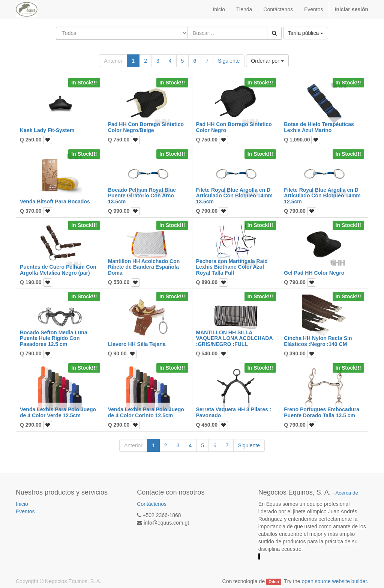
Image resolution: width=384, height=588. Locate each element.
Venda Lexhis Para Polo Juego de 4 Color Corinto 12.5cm (146, 412)
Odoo (274, 582)
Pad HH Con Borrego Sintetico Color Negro (234, 127)
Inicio (22, 504)
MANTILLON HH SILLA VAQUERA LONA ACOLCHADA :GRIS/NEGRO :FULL (235, 338)
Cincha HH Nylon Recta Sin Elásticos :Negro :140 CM (318, 341)
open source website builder (334, 581)
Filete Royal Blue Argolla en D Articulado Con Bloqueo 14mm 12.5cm (322, 196)
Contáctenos (152, 504)
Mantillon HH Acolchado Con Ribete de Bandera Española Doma (144, 267)
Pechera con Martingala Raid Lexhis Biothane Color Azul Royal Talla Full (232, 267)
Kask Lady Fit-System (47, 130)
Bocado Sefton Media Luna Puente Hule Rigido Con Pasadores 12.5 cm (54, 338)
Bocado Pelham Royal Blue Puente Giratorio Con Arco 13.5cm (142, 196)
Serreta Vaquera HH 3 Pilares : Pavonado (234, 412)
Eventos (25, 511)
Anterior (113, 61)
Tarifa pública (306, 33)
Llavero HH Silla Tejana (137, 344)
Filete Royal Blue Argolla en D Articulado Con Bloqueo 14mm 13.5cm (235, 196)
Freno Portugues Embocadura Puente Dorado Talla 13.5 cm (322, 412)
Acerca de (347, 493)
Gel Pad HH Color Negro (314, 273)
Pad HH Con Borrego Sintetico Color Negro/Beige (146, 127)
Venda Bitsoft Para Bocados (55, 202)
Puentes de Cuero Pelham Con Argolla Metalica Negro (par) (58, 270)
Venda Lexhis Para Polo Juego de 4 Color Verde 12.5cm (58, 412)
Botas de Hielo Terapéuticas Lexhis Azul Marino (319, 127)
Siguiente (229, 61)
